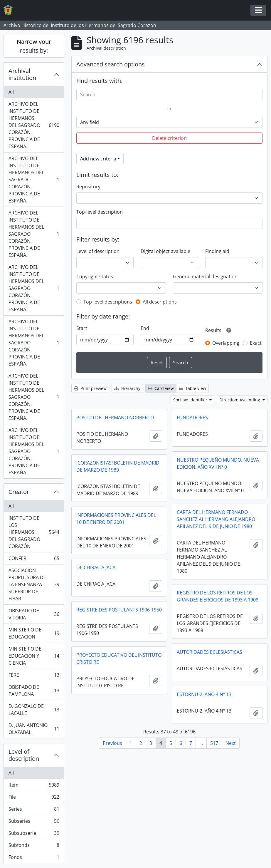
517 (214, 743)
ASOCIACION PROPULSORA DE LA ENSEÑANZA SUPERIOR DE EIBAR (34, 584)
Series (34, 810)
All (11, 92)
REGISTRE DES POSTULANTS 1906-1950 (119, 610)
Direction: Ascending (240, 400)
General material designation (205, 277)
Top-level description (100, 212)
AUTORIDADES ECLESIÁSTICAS (209, 652)
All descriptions (160, 302)
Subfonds (34, 846)
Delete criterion (169, 138)
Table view (192, 388)
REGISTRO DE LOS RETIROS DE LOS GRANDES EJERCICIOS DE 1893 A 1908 (218, 596)
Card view (161, 388)
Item (34, 786)
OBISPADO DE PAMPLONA (34, 691)
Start (82, 328)
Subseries (34, 822)
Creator (19, 492)
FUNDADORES (192, 418)
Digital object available (165, 251)
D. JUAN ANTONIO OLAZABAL (34, 729)
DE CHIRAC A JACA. (96, 567)
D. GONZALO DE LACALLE (34, 710)
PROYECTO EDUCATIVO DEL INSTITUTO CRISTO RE (119, 658)
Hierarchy (127, 388)
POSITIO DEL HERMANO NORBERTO (115, 418)
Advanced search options (111, 64)
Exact (256, 343)
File (34, 798)
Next (231, 743)
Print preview (90, 388)
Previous (112, 743)
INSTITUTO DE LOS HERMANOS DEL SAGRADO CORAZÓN (34, 532)
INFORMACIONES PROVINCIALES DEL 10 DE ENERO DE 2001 (116, 519)
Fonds (34, 858)
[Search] (169, 95)
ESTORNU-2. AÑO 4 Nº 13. (205, 694)
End (145, 328)
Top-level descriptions (108, 302)
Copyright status (95, 277)
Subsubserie (34, 834)
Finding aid (217, 251)
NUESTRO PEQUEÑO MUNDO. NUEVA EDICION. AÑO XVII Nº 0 (218, 463)
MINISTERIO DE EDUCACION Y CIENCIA (34, 656)
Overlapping (226, 343)
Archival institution (22, 74)
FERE (34, 676)
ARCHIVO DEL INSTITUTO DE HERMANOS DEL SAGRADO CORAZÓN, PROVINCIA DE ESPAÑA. (34, 125)
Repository (88, 187)
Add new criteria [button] (98, 159)
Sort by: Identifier (191, 400)
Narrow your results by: (34, 46)
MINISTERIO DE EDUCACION (34, 633)
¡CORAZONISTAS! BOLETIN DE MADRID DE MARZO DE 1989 (118, 466)
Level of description (24, 755)
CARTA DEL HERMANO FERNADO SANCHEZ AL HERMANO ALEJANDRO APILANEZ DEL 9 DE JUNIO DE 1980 (216, 519)
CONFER (34, 560)
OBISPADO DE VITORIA (34, 614)
